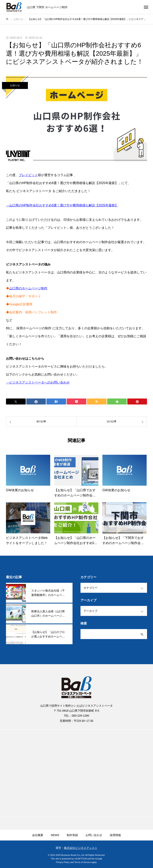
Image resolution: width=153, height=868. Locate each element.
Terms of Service (83, 862)
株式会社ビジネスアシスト (81, 848)
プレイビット (28, 175)
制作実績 (72, 835)
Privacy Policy (63, 862)
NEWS (55, 835)
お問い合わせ (94, 835)
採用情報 (115, 835)
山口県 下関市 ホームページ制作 (47, 7)
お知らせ (15, 85)
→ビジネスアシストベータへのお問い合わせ (38, 382)
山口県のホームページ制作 (28, 288)
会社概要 (38, 835)
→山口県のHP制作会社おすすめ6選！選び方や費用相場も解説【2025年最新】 (62, 205)
